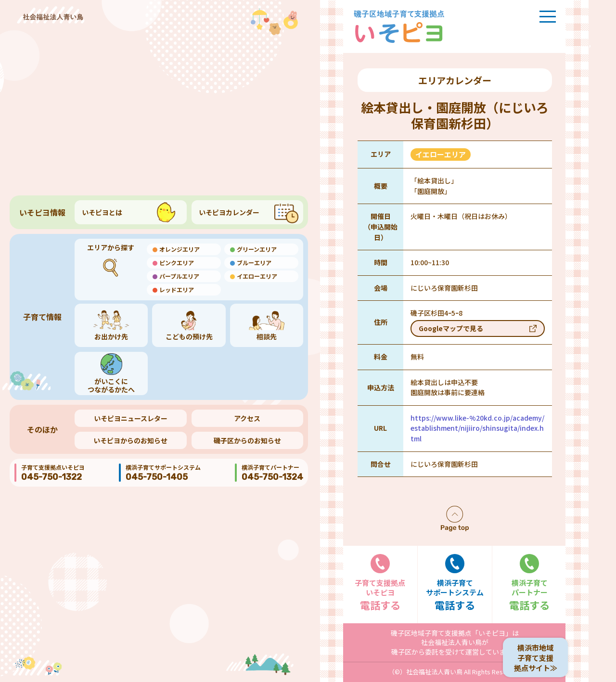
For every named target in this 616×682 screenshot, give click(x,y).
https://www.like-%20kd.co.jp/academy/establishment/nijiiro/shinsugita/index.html (477, 428)
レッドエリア (177, 290)
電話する (380, 583)
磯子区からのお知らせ (247, 440)
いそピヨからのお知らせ (130, 440)
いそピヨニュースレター (131, 418)
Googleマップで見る (451, 328)
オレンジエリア (180, 249)
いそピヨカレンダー (229, 212)
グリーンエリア (257, 249)
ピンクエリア (177, 263)
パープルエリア (179, 276)
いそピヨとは (102, 212)
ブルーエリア (254, 263)
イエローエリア (257, 276)
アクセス (247, 418)
